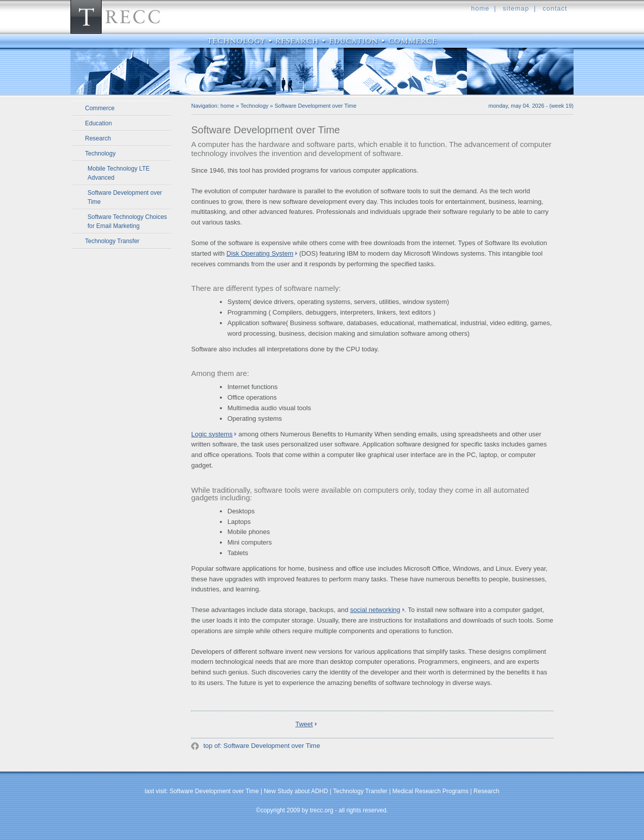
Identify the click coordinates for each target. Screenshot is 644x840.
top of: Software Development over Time (261, 746)
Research (98, 138)
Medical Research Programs (430, 791)
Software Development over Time (125, 197)
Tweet (304, 724)
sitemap (516, 8)
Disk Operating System (260, 253)
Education (98, 123)
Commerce (100, 108)
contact (555, 8)
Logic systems (212, 434)
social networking (375, 610)
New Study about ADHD (296, 791)
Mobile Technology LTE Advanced (119, 173)
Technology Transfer (112, 241)
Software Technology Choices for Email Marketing (127, 221)
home (480, 8)
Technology (100, 154)
